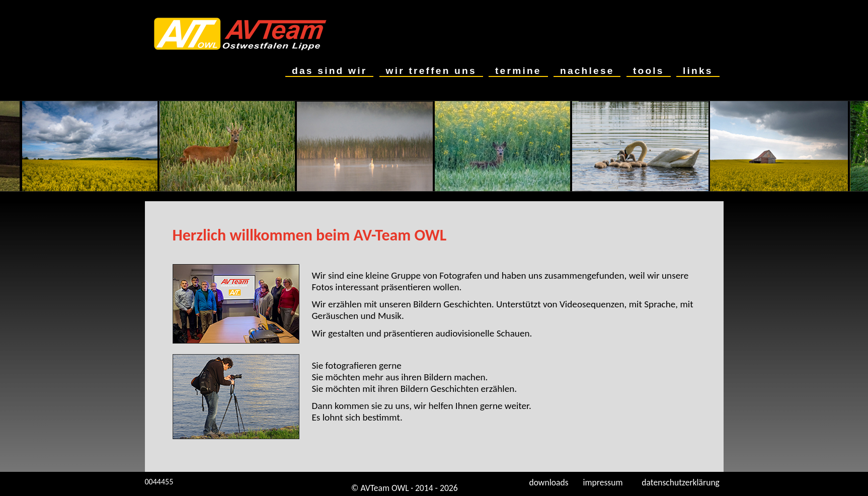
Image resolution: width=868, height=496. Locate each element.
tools (648, 71)
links (698, 71)
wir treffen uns (431, 71)
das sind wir (329, 71)
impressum (605, 482)
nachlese (587, 71)
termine (518, 71)
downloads (547, 482)
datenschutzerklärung (683, 482)
